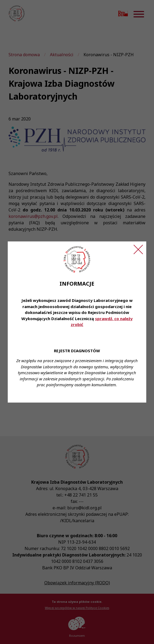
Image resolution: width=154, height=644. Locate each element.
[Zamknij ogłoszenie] (138, 249)
